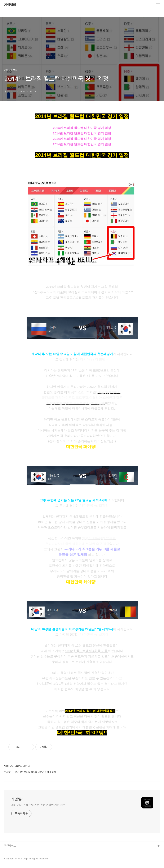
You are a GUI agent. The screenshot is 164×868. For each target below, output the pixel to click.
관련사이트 (10, 846)
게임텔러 (10, 5)
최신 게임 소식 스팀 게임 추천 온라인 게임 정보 (38, 805)
